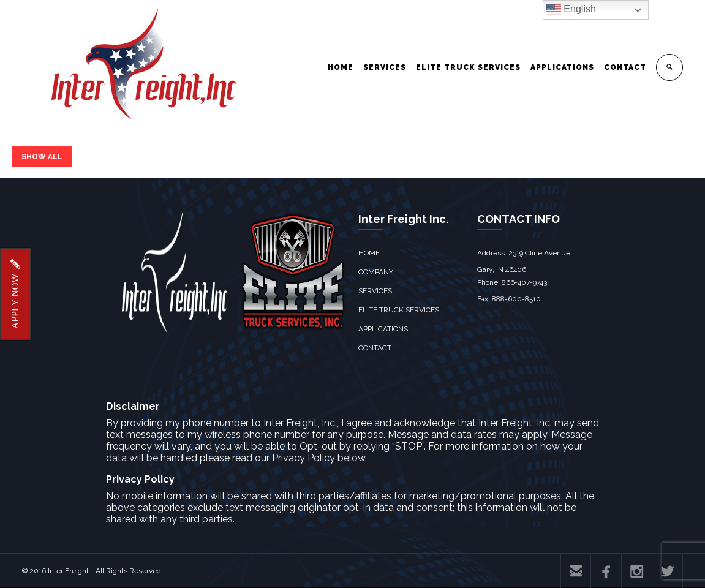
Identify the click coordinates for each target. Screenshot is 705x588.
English (571, 10)
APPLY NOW (15, 294)
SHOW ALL (42, 157)
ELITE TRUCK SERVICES (468, 67)
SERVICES (385, 67)
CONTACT (625, 67)
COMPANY (376, 272)
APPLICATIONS (562, 67)
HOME (341, 67)
